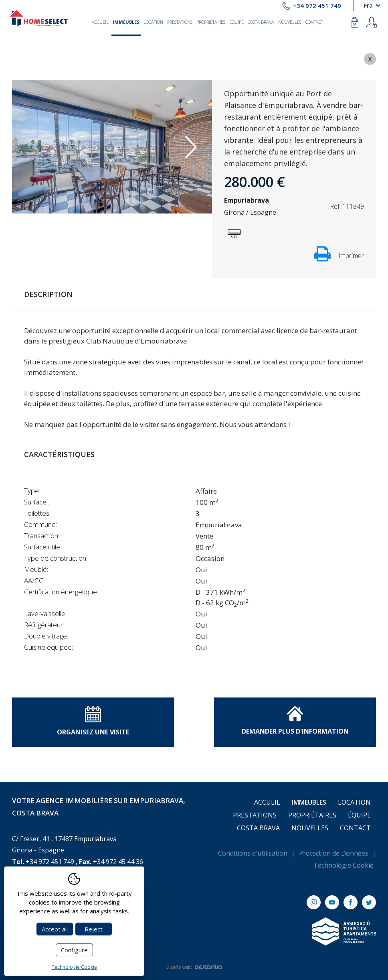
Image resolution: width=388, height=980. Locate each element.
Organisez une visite (93, 721)
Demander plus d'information (295, 721)
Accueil (100, 22)
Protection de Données (334, 853)
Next (191, 147)
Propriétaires (211, 22)
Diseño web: (194, 967)
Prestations (180, 22)
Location (153, 22)
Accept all (55, 929)
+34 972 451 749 (317, 6)
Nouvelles (290, 22)
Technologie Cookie (344, 865)
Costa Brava (261, 22)
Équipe (236, 22)
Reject (94, 929)
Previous (33, 147)
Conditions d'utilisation (253, 853)
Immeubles (126, 22)
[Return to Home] (39, 18)
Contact (314, 22)
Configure (74, 950)
